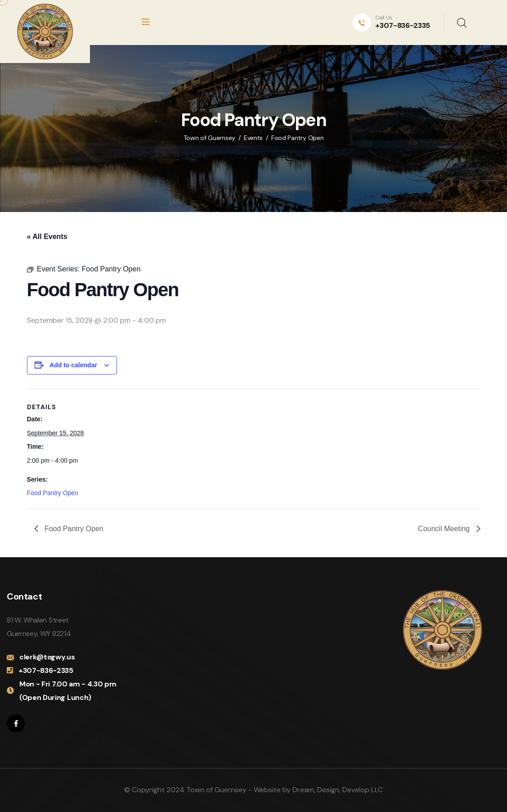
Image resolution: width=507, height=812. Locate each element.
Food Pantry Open (53, 493)
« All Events (47, 237)
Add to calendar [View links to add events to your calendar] (73, 365)
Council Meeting (445, 529)
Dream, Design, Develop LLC (338, 790)
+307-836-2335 (403, 25)
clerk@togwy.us (47, 657)
